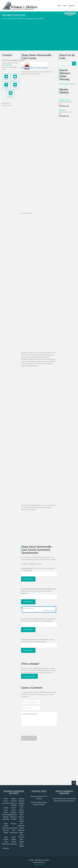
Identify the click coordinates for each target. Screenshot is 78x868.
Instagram (11, 94)
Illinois (14, 810)
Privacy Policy (39, 864)
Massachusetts (7, 815)
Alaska (6, 799)
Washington (6, 844)
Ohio (14, 830)
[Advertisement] (39, 36)
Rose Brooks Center (65, 100)
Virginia (14, 842)
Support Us (72, 5)
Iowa (21, 808)
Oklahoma (21, 830)
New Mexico (14, 828)
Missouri (21, 817)
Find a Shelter (70, 13)
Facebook (6, 86)
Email (15, 77)
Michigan (6, 817)
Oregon (6, 832)
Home (59, 5)
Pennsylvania (14, 832)
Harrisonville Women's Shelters (35, 19)
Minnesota (14, 817)
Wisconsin (14, 844)
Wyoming (6, 848)
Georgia (6, 808)
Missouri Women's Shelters (15, 19)
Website (6, 77)
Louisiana (21, 812)
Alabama (14, 799)
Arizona (6, 801)
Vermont (21, 842)
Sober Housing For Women (67, 84)
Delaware (21, 803)
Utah (6, 842)
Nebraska (14, 824)
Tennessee (21, 837)
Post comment (29, 738)
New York (6, 830)
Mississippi (6, 819)
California (14, 801)
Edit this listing (29, 676)
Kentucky (14, 812)
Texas (21, 839)
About (65, 5)
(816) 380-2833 (7, 65)
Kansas (6, 812)
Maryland (14, 815)
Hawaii (14, 808)
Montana (14, 819)
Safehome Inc (63, 110)
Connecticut (6, 803)
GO (74, 63)
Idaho (6, 810)
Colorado (21, 801)
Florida (21, 805)
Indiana (21, 810)
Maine (21, 815)
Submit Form (28, 579)
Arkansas (21, 799)
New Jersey (6, 828)
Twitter (15, 86)
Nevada (21, 828)
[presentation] (36, 732)
